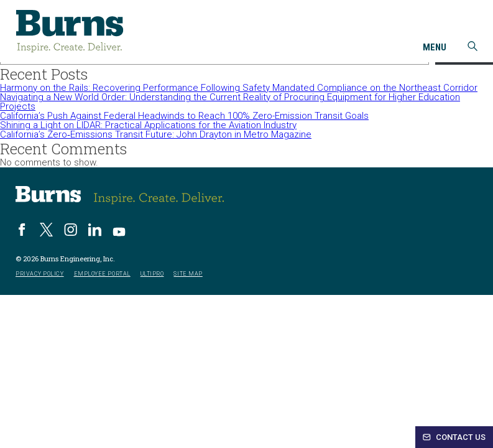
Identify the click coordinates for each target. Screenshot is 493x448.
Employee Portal (102, 274)
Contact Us (454, 437)
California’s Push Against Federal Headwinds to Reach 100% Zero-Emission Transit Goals (184, 116)
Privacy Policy (40, 274)
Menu (435, 48)
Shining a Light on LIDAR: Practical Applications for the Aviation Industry (148, 125)
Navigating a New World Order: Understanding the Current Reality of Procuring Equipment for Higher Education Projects (230, 102)
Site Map (188, 274)
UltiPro (152, 274)
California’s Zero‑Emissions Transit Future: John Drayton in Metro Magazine (156, 134)
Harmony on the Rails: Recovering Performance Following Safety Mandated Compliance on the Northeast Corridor (239, 88)
